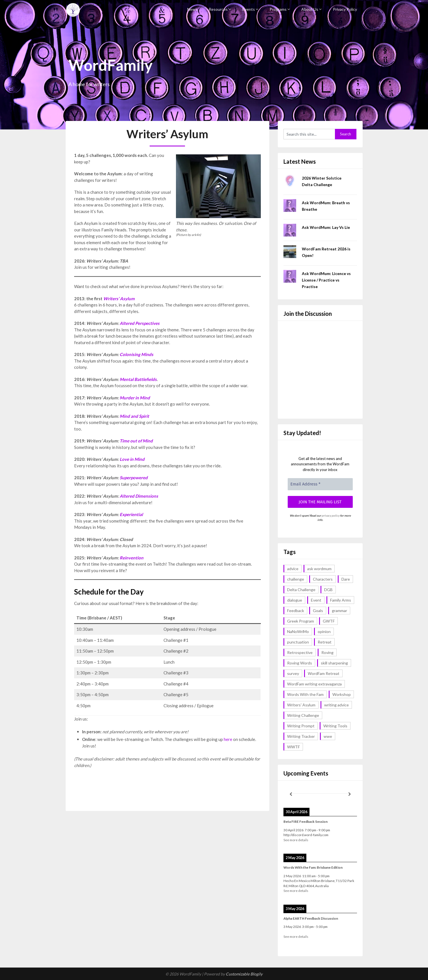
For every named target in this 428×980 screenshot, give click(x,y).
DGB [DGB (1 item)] (328, 590)
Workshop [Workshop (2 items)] (342, 694)
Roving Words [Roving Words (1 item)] (300, 663)
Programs (278, 9)
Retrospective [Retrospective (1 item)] (300, 652)
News (192, 9)
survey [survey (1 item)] (293, 673)
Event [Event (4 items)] (316, 600)
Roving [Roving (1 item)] (327, 652)
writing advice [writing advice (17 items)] (336, 705)
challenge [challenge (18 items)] (296, 579)
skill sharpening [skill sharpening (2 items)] (334, 663)
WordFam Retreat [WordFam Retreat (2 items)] (324, 673)
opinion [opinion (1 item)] (324, 631)
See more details (296, 840)
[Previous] (291, 794)
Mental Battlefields (138, 379)
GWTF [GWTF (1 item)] (329, 621)
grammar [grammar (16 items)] (339, 611)
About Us (310, 9)
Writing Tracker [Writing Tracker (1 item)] (301, 736)
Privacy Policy (345, 9)
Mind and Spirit (134, 416)
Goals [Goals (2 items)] (318, 611)
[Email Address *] (320, 484)
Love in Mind (132, 459)
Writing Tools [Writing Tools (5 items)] (335, 726)
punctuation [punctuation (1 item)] (298, 642)
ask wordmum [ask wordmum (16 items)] (319, 569)
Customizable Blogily (244, 974)
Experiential (131, 514)
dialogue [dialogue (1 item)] (295, 600)
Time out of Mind (136, 441)
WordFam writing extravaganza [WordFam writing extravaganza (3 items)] (314, 684)
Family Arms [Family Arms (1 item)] (341, 600)
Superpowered (134, 478)
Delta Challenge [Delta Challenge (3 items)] (301, 590)
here (228, 739)
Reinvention (132, 558)
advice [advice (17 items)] (293, 569)
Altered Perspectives (140, 323)
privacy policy (331, 515)
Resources (218, 9)
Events (249, 9)
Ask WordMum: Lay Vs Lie (326, 227)
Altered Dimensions (139, 496)
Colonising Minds (136, 354)
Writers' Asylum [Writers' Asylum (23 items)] (301, 705)
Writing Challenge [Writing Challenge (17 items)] (303, 715)
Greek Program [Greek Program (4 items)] (301, 621)
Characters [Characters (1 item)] (323, 579)
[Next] (350, 794)
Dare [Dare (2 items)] (346, 579)
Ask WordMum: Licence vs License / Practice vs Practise (326, 280)
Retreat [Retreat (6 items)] (325, 642)
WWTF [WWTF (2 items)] (293, 747)
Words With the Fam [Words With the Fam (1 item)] (305, 694)
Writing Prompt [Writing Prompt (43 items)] (301, 726)
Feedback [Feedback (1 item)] (296, 611)
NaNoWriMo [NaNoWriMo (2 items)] (298, 631)
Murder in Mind (135, 398)
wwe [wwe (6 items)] (328, 736)
